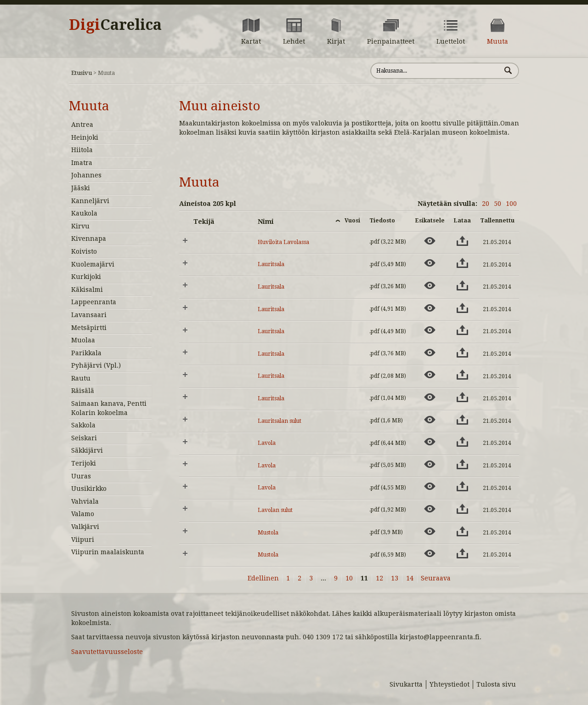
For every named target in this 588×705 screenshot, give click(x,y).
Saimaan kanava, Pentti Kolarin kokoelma (109, 408)
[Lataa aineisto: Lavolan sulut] (462, 509)
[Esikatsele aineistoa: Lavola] (430, 442)
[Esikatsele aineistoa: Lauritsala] (430, 263)
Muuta (89, 106)
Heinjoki (85, 137)
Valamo (83, 514)
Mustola (268, 533)
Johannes (86, 175)
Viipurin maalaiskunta (108, 552)
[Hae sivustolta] (436, 71)
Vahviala (85, 501)
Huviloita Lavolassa (283, 242)
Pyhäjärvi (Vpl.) (96, 365)
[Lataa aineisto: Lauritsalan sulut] (462, 420)
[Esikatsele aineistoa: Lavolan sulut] (430, 509)
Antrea (82, 125)
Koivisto (84, 251)
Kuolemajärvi (93, 264)
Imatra (82, 163)
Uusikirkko (89, 489)
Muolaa (83, 340)
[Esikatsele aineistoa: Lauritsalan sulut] (430, 420)
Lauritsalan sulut (280, 421)
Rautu (81, 378)
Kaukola (84, 213)
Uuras (81, 476)
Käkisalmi (87, 290)
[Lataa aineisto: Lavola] (462, 442)
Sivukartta (406, 684)
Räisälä (83, 391)
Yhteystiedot (449, 684)
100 (511, 204)
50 (498, 204)
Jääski (81, 188)
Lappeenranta (94, 302)
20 (486, 204)
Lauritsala (271, 264)
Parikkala (86, 353)
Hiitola (82, 150)
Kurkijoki (86, 277)
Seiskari (84, 438)
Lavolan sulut (275, 510)
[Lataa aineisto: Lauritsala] (462, 263)
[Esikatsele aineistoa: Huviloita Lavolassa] (430, 241)
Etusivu (82, 73)
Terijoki (84, 463)
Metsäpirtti (89, 328)
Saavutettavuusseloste (107, 652)
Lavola (267, 443)
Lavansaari (89, 315)
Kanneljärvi (90, 201)
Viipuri (83, 540)
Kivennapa (89, 239)
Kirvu (80, 226)
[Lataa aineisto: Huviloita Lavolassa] (462, 241)
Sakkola (83, 425)
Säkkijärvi (87, 450)
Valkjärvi (85, 527)
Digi (115, 25)
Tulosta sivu (496, 684)
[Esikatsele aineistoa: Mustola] (430, 531)
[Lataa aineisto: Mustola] (462, 531)
